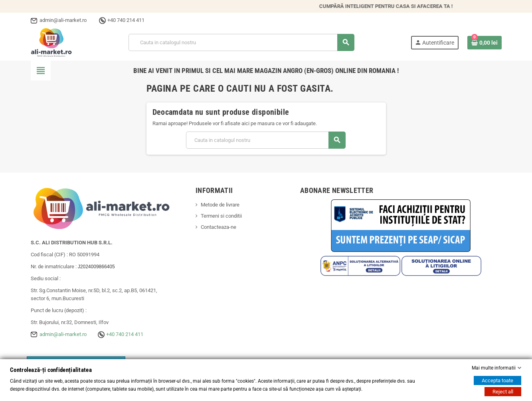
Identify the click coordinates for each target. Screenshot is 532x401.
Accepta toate (497, 380)
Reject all (503, 392)
